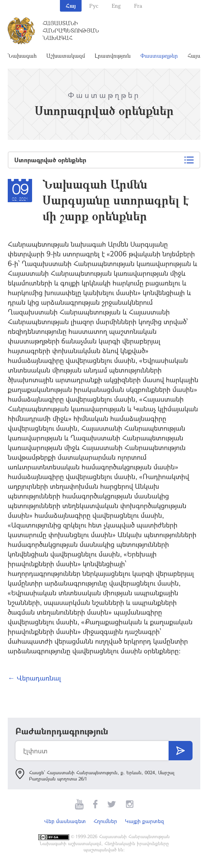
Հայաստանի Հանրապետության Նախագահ (71, 30)
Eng (116, 6)
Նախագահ (22, 56)
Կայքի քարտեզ (144, 821)
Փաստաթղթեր (159, 56)
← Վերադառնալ (34, 678)
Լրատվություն (113, 56)
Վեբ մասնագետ (65, 821)
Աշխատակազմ (66, 56)
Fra (138, 6)
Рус (94, 6)
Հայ (71, 6)
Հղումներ (105, 821)
